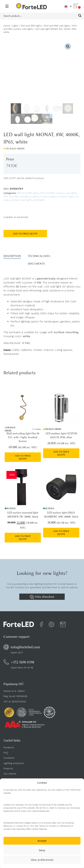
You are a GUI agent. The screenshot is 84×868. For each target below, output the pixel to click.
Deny (42, 850)
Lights (15, 26)
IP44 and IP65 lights (31, 26)
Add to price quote (25, 234)
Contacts (9, 758)
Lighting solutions (14, 763)
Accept (42, 841)
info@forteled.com (25, 647)
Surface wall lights (21, 200)
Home (7, 26)
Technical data (39, 256)
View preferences (42, 860)
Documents (36, 264)
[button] (68, 46)
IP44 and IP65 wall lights (57, 26)
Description (12, 256)
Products (9, 747)
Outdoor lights (49, 196)
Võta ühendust (42, 597)
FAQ (6, 753)
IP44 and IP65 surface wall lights (59, 193)
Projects (8, 768)
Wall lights (39, 200)
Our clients (10, 774)
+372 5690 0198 (22, 662)
